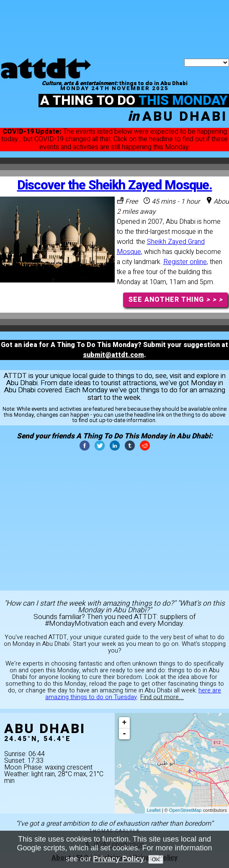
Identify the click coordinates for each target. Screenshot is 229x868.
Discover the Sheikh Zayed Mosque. (115, 185)
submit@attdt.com (113, 355)
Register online (185, 262)
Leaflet (154, 810)
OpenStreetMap (185, 810)
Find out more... (162, 697)
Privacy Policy (118, 859)
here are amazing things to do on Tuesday (133, 694)
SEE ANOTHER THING (176, 300)
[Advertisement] (114, 10)
